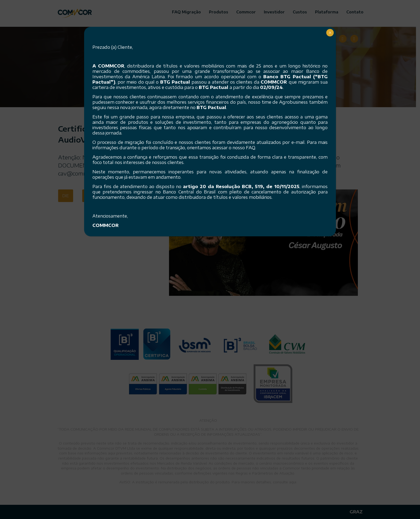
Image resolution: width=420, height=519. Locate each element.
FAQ (250, 148)
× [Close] (330, 33)
